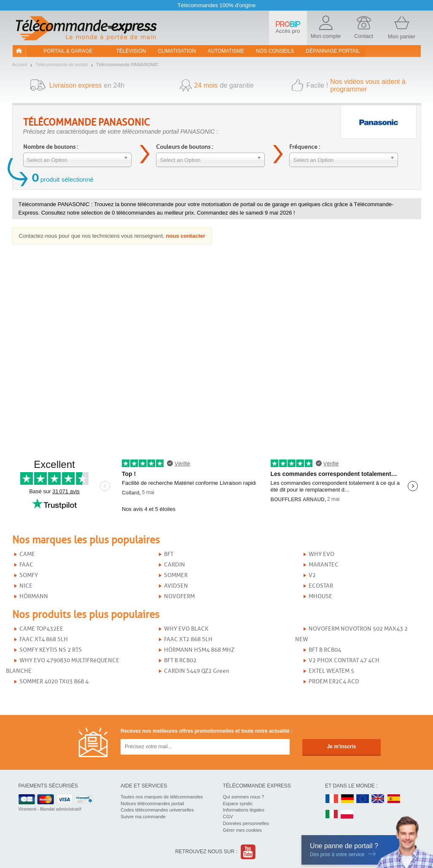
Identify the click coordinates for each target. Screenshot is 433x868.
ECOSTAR (321, 586)
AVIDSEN (176, 586)
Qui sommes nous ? (244, 797)
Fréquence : (305, 147)
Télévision (131, 51)
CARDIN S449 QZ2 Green (197, 671)
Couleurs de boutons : (184, 147)
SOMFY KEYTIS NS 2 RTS (51, 650)
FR (332, 799)
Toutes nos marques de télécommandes (162, 797)
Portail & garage (68, 51)
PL (347, 815)
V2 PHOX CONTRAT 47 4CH (344, 660)
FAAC (26, 565)
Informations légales (244, 810)
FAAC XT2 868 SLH (188, 639)
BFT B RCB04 (325, 650)
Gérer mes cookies (242, 830)
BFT (169, 554)
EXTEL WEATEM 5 (331, 671)
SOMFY (29, 575)
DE (347, 799)
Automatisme (226, 51)
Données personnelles (246, 823)
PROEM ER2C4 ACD (334, 681)
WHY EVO (321, 554)
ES (394, 799)
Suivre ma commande (143, 817)
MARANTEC (324, 565)
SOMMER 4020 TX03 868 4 (54, 681)
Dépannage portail (333, 51)
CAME (27, 554)
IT (332, 815)
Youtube (249, 852)
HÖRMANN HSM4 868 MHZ (199, 650)
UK (378, 799)
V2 (312, 575)
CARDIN (175, 565)
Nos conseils (275, 51)
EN (363, 799)
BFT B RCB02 (180, 660)
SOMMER (176, 575)
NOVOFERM (179, 596)
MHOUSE (320, 596)
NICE (26, 586)
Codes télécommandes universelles (157, 810)
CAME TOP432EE (41, 629)
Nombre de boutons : (51, 147)
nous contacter (186, 236)
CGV (228, 817)
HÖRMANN (34, 596)
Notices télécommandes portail (152, 804)
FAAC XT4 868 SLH (44, 639)
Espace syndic (238, 804)
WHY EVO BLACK (186, 629)
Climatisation (177, 51)
